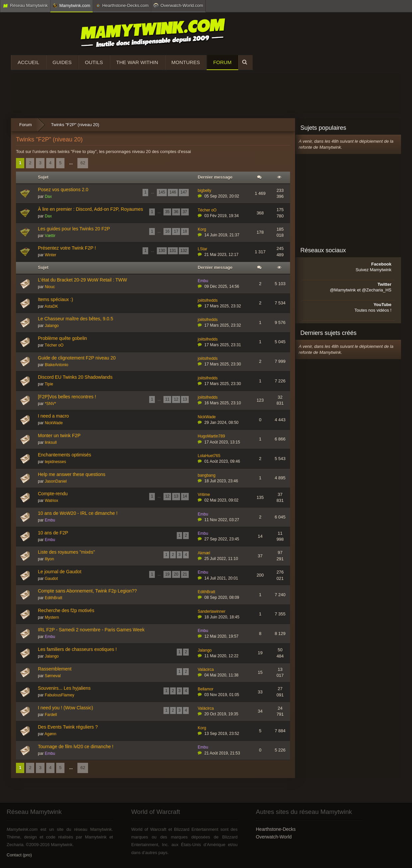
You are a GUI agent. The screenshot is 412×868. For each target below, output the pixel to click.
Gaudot (51, 579)
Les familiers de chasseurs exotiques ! (77, 649)
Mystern (52, 617)
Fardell (51, 715)
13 (185, 399)
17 (176, 231)
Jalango (52, 326)
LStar (203, 249)
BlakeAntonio (57, 365)
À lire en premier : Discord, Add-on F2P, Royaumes (90, 209)
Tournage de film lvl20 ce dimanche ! (76, 747)
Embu (203, 281)
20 (176, 574)
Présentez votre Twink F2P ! (67, 248)
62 (83, 163)
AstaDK (51, 306)
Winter (51, 255)
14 (185, 496)
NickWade (54, 423)
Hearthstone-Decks (276, 829)
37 (185, 212)
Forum (222, 62)
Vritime (204, 495)
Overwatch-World (274, 837)
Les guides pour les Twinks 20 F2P (74, 229)
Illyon (50, 559)
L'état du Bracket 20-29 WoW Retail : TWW (82, 280)
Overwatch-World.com (178, 5)
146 (173, 192)
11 (167, 399)
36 (176, 212)
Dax (48, 197)
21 (185, 574)
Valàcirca (206, 670)
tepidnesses (55, 462)
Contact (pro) (19, 855)
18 (185, 231)
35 (167, 212)
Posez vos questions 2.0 (63, 190)
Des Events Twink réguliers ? (68, 727)
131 (173, 251)
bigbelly (205, 191)
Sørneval (53, 676)
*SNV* (51, 404)
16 (167, 231)
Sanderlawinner (211, 611)
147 (184, 192)
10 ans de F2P (53, 533)
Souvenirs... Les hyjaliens (64, 688)
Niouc (50, 287)
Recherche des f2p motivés (66, 610)
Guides (62, 62)
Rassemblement (55, 669)
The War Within (137, 62)
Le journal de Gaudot (60, 572)
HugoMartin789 (211, 436)
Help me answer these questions (72, 474)
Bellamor (206, 689)
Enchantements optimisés (64, 455)
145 (162, 192)
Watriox (51, 501)
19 (167, 574)
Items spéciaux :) (55, 299)
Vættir (50, 236)
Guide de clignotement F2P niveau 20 (77, 358)
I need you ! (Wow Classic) (65, 708)
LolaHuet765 (209, 456)
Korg (202, 229)
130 (162, 251)
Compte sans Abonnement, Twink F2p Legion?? (87, 591)
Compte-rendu (53, 494)
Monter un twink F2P (59, 435)
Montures (186, 62)
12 (176, 399)
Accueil (28, 62)
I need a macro (53, 416)
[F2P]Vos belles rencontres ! (67, 397)
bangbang (206, 475)
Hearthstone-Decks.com (122, 6)
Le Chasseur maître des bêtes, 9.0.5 (75, 319)
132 (184, 251)
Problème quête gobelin (62, 338)
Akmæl (204, 553)
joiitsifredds (208, 300)
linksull (51, 442)
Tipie (49, 384)
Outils (94, 62)
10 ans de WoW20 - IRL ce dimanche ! (78, 513)
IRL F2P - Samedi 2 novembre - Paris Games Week (91, 630)
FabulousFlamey (60, 695)
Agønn (50, 734)
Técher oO (207, 210)
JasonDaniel (56, 481)
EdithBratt (54, 598)
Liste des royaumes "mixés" (66, 552)
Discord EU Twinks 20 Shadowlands (75, 377)
